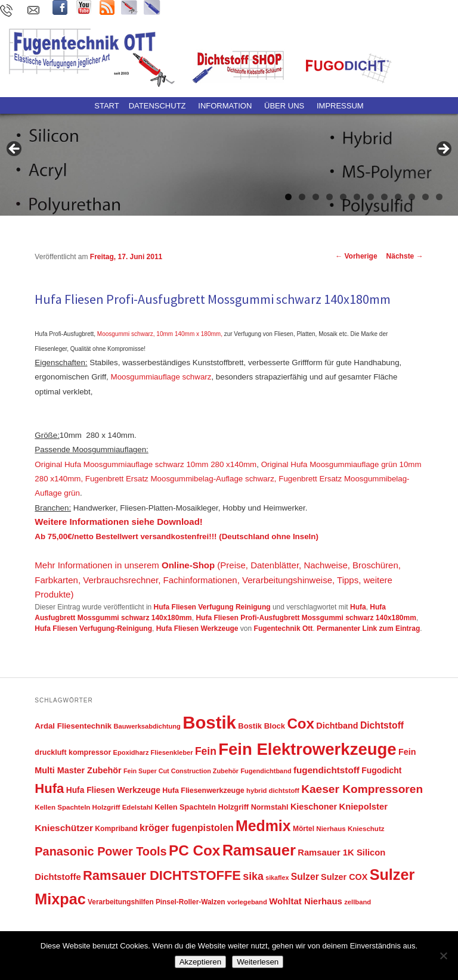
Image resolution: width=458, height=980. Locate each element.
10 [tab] (412, 197)
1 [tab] (288, 197)
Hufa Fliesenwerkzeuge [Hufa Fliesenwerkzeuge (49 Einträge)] (203, 791)
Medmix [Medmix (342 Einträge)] (263, 826)
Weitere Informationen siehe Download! (118, 522)
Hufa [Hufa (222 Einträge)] (49, 788)
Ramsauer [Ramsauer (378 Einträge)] (259, 850)
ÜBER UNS (284, 106)
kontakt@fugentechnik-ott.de (35, 12)
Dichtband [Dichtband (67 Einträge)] (337, 726)
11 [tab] (425, 197)
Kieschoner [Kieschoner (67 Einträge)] (314, 807)
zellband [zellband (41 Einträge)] (358, 902)
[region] (229, 153)
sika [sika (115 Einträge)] (253, 876)
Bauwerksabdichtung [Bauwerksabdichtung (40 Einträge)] (147, 726)
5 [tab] (343, 197)
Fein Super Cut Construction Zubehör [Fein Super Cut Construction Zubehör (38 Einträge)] (181, 771)
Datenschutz (157, 106)
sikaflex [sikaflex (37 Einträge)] (277, 878)
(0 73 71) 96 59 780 (9, 12)
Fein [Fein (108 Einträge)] (206, 751)
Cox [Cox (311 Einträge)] (301, 724)
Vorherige (356, 256)
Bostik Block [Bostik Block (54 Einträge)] (262, 726)
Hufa (358, 607)
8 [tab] (384, 197)
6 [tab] (357, 197)
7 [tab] (371, 197)
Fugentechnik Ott (284, 629)
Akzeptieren (200, 962)
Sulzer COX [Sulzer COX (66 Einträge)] (344, 877)
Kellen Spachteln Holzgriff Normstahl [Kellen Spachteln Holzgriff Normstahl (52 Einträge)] (221, 807)
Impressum (340, 106)
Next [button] (443, 150)
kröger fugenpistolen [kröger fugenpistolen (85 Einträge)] (187, 828)
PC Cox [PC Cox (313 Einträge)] (194, 850)
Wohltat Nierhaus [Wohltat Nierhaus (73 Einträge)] (306, 901)
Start (106, 106)
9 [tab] (398, 197)
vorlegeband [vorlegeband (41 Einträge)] (247, 902)
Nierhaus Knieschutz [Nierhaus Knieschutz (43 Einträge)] (350, 829)
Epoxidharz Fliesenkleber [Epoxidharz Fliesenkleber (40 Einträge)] (153, 752)
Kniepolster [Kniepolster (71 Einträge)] (363, 807)
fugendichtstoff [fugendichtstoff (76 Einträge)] (327, 770)
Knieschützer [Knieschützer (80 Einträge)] (64, 828)
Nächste (405, 256)
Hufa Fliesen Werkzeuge (197, 629)
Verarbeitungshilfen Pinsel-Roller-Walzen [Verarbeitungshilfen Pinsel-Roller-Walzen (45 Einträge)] (157, 902)
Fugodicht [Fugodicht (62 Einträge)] (381, 770)
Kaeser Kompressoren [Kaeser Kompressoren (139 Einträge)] (362, 789)
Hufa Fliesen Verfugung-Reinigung (93, 629)
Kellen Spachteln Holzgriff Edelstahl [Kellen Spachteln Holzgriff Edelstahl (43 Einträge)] (94, 807)
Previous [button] (15, 150)
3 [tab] (316, 197)
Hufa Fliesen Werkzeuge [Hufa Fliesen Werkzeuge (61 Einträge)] (113, 790)
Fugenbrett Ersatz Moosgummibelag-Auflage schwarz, (181, 479)
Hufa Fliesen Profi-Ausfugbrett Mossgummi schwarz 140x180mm (306, 618)
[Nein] (443, 956)
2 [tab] (302, 197)
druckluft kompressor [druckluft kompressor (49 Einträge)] (73, 752)
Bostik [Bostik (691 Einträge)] (209, 722)
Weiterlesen (258, 962)
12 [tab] (439, 197)
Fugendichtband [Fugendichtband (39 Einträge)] (266, 771)
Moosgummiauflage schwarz (161, 377)
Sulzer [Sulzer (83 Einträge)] (305, 877)
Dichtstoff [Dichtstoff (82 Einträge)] (382, 725)
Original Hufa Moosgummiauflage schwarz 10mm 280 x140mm (146, 464)
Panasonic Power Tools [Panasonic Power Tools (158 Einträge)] (100, 851)
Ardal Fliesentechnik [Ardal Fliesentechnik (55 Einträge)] (73, 726)
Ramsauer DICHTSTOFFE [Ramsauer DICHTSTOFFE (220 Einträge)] (162, 875)
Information (225, 106)
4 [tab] (329, 197)
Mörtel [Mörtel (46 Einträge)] (304, 829)
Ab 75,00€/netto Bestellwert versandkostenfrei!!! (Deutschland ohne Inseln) (176, 536)
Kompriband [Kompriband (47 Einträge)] (116, 829)
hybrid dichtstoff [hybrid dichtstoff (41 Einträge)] (273, 791)
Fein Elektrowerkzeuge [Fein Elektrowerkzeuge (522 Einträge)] (307, 749)
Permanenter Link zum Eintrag (368, 629)
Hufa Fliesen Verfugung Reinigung (212, 607)
